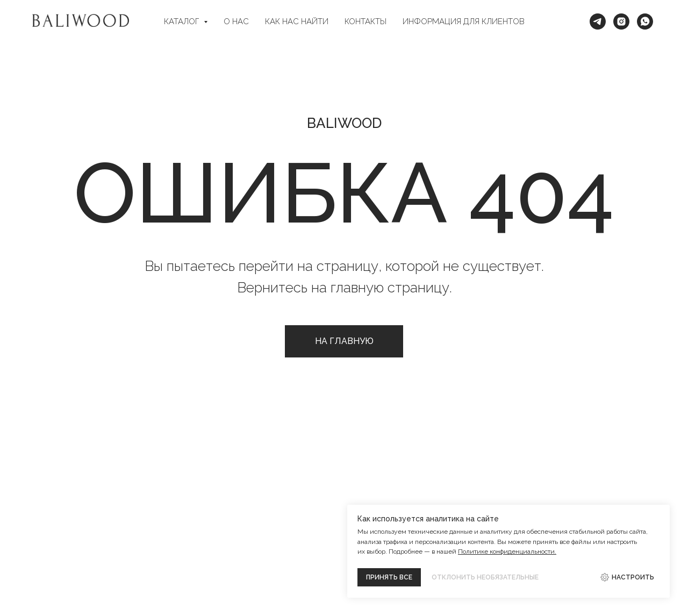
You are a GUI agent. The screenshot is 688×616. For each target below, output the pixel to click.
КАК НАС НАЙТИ (297, 22)
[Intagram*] (621, 22)
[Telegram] (598, 22)
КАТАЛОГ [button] (182, 22)
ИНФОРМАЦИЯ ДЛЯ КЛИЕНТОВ (464, 22)
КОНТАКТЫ (365, 22)
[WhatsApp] (645, 22)
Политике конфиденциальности (506, 551)
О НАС (236, 22)
